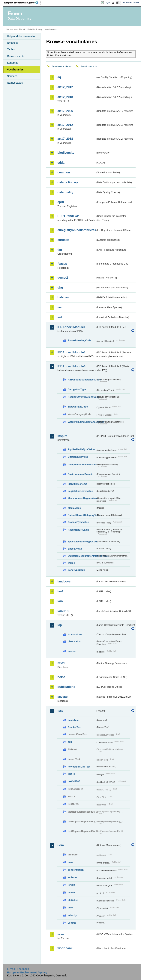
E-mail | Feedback (18, 969)
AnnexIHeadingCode (79, 340)
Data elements (16, 56)
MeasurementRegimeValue (82, 498)
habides (63, 297)
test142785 (74, 781)
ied (60, 317)
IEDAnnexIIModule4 (71, 366)
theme (71, 563)
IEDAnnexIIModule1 (71, 327)
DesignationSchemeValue (82, 465)
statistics (73, 900)
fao (60, 250)
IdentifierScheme (77, 484)
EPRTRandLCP (68, 216)
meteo (71, 893)
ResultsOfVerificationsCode (82, 397)
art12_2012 (65, 87)
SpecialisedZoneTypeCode (82, 542)
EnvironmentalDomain (80, 474)
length (71, 885)
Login (107, 2)
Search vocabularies (61, 66)
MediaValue (74, 508)
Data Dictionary (35, 29)
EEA (22, 3)
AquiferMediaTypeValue (81, 449)
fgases (62, 264)
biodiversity (66, 153)
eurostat (63, 240)
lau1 (60, 591)
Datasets (12, 43)
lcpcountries (75, 634)
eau (70, 742)
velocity (72, 915)
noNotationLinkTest (79, 767)
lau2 (60, 601)
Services (12, 76)
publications (66, 687)
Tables (11, 49)
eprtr (61, 202)
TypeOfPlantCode (78, 407)
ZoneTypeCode (76, 570)
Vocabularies (15, 70)
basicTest (73, 720)
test (60, 711)
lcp (60, 625)
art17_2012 (65, 125)
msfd (61, 663)
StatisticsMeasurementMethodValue (82, 556)
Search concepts (89, 66)
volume (72, 923)
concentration (76, 870)
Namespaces (15, 83)
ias (59, 307)
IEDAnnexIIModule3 (71, 352)
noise (61, 677)
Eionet (22, 29)
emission (73, 877)
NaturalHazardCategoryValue (82, 515)
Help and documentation (22, 36)
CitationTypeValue (78, 457)
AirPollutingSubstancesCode (82, 380)
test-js (71, 774)
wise (61, 934)
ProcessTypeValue (78, 522)
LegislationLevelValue (80, 491)
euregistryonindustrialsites (76, 230)
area (70, 862)
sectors (72, 651)
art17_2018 (65, 139)
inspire (62, 436)
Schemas (13, 63)
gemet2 (63, 278)
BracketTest (74, 727)
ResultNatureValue (78, 530)
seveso (62, 697)
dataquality (65, 192)
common (64, 172)
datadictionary (68, 182)
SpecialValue (75, 549)
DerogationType (77, 389)
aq (59, 77)
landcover (64, 581)
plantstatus (74, 641)
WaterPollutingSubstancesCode (82, 422)
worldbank (65, 948)
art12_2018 (65, 97)
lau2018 (63, 611)
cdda (61, 163)
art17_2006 (65, 111)
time (70, 908)
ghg (60, 288)
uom (61, 845)
